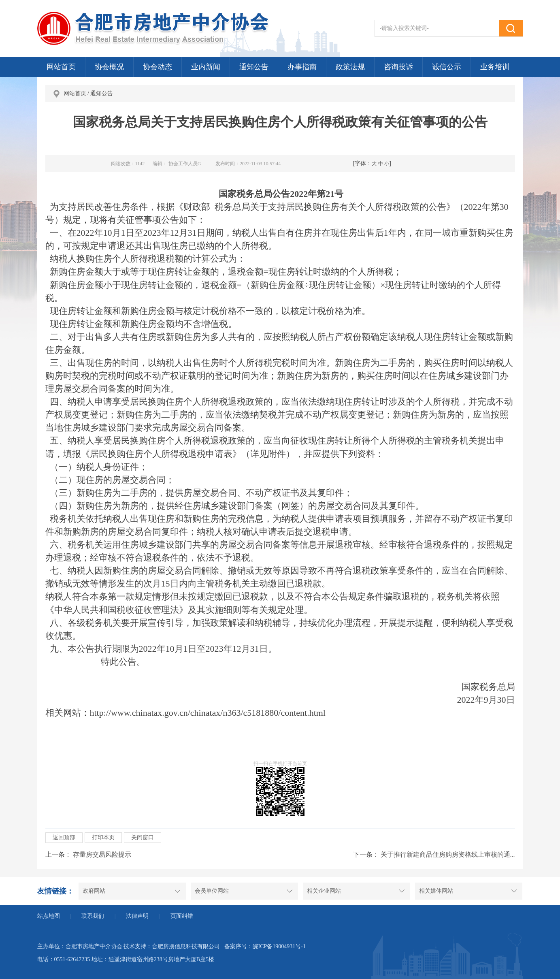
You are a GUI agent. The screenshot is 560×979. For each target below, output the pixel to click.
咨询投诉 (398, 67)
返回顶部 (64, 837)
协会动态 (158, 67)
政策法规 (350, 67)
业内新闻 (206, 67)
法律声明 (137, 916)
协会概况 (109, 67)
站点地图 (49, 916)
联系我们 (93, 916)
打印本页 (103, 837)
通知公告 (254, 67)
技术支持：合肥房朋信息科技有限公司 (172, 946)
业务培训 (495, 67)
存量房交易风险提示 (102, 854)
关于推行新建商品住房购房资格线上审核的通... (448, 854)
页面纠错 (182, 916)
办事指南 (302, 67)
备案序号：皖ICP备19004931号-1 (265, 946)
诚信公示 (447, 67)
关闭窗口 (143, 837)
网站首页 (61, 67)
